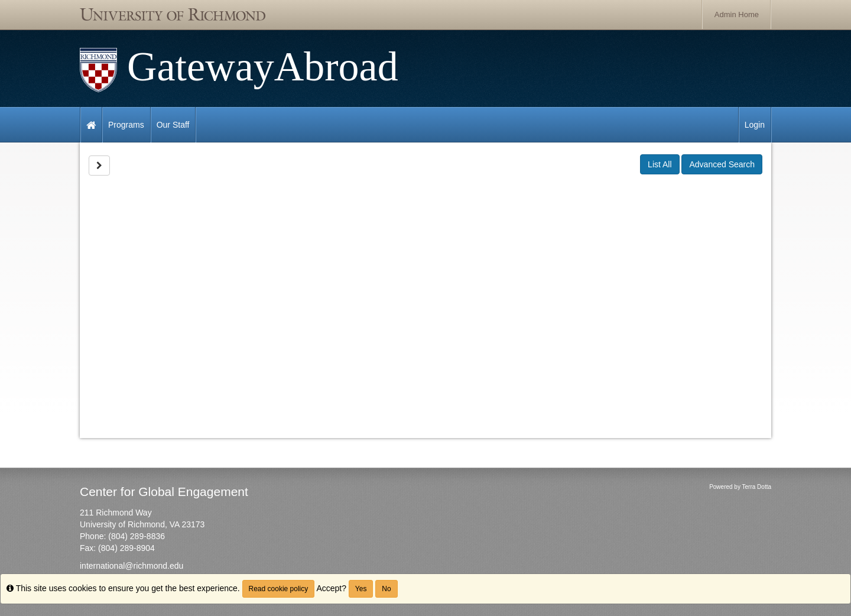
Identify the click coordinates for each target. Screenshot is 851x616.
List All (660, 164)
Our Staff (173, 125)
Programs (126, 125)
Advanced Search (722, 164)
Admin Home (737, 14)
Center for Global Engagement (164, 492)
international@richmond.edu (131, 566)
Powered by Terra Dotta (740, 487)
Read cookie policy (279, 589)
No (386, 589)
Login (755, 125)
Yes (361, 589)
